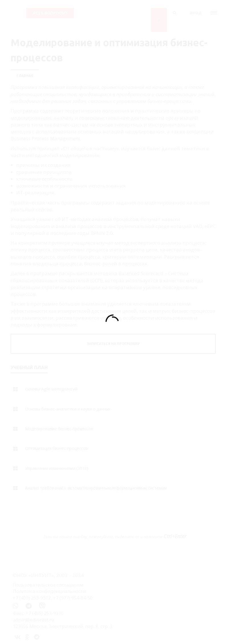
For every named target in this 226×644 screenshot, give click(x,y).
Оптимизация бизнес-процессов (56, 448)
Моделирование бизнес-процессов (59, 429)
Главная (25, 76)
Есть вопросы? (50, 13)
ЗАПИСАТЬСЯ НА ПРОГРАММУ (113, 344)
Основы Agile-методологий (51, 389)
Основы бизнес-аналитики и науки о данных (68, 409)
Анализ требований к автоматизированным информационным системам (96, 488)
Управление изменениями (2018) (57, 468)
